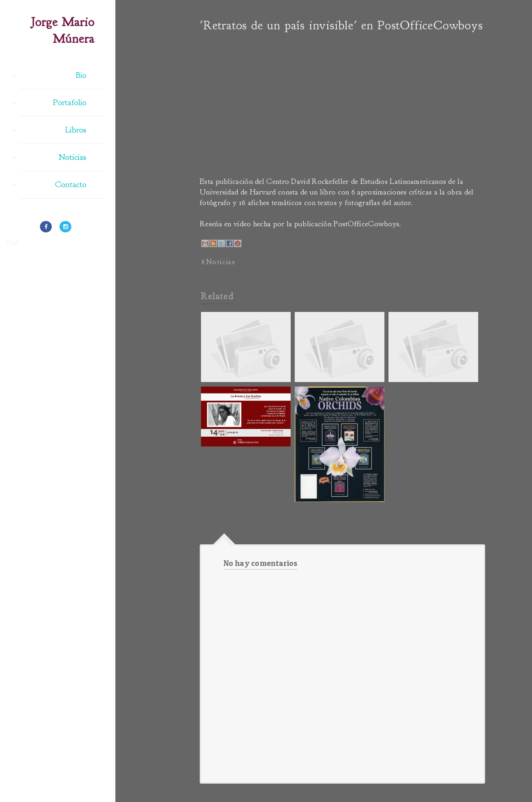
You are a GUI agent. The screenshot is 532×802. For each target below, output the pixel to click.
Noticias (73, 157)
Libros (76, 130)
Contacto (71, 184)
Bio (81, 75)
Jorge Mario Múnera (63, 30)
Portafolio (70, 103)
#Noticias (218, 262)
